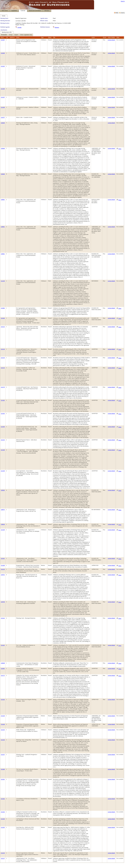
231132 (3, 327)
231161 (3, 558)
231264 (3, 819)
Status (50, 37)
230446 (3, 123)
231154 (3, 368)
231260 (3, 769)
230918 (3, 524)
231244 (3, 716)
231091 (3, 668)
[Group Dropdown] (11, 35)
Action (93, 37)
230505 (3, 490)
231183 (3, 413)
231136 (3, 358)
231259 (3, 281)
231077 (3, 117)
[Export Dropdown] (16, 35)
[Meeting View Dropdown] (26, 35)
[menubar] (17, 35)
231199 (3, 471)
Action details (111, 40)
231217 (3, 858)
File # (2, 37)
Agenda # (12, 37)
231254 (3, 853)
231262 (3, 799)
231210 (3, 569)
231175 (3, 675)
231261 (3, 779)
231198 (3, 450)
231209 (3, 565)
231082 (3, 308)
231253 (3, 440)
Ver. (7, 37)
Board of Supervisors (21, 18)
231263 (3, 812)
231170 (3, 387)
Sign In (123, 1)
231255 (3, 730)
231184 (3, 427)
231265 (3, 827)
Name (18, 37)
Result (105, 37)
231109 (3, 530)
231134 (3, 349)
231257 (3, 754)
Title (54, 37)
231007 (3, 40)
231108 (3, 107)
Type (42, 37)
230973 (3, 510)
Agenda (19, 27)
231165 (3, 645)
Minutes (57, 27)
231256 (3, 740)
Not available (120, 40)
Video (120, 149)
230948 (3, 663)
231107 (3, 97)
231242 (3, 699)
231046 (3, 53)
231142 (3, 618)
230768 (3, 602)
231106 (3, 89)
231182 (3, 400)
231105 (3, 66)
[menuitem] (4, 35)
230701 (3, 575)
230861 (3, 200)
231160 (3, 318)
